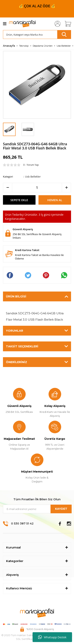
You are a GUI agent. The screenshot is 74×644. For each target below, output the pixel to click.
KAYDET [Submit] (61, 509)
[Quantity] (37, 188)
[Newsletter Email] (37, 509)
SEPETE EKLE (19, 200)
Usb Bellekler (33, 177)
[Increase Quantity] (66, 188)
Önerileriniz (16, 362)
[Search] (37, 34)
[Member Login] (56, 24)
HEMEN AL (55, 200)
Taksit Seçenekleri (22, 346)
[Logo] (22, 24)
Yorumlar (15, 331)
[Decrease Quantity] (8, 188)
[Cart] (67, 24)
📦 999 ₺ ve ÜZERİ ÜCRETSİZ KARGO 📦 (37, 6)
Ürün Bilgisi (16, 296)
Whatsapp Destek (52, 637)
